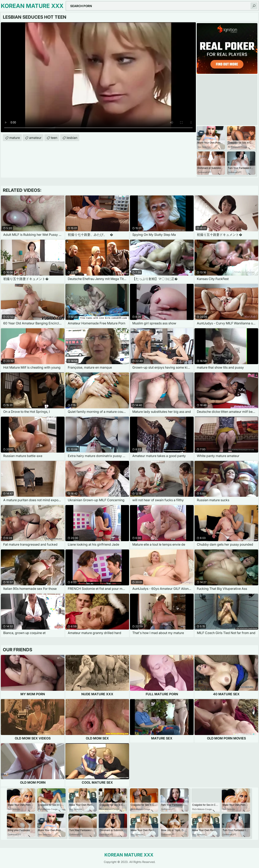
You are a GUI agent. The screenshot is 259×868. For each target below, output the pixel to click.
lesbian (72, 138)
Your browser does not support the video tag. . (98, 77)
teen (54, 138)
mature (15, 138)
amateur (35, 138)
